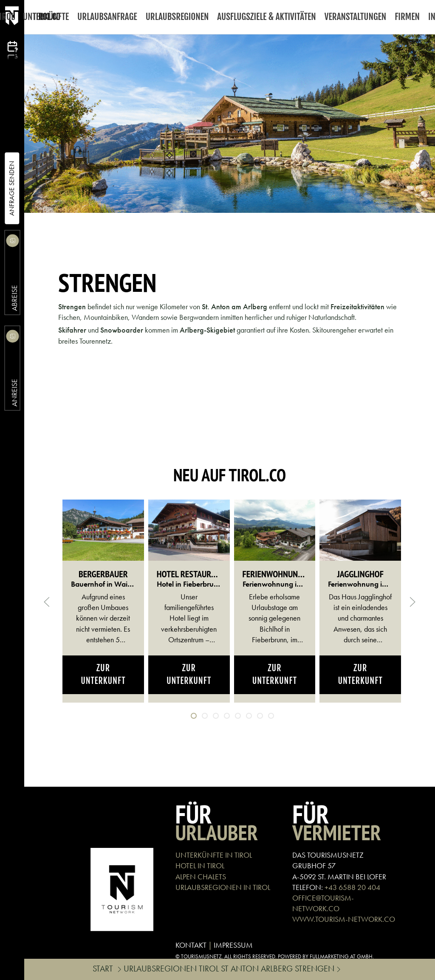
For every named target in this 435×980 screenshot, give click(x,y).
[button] (47, 602)
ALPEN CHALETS (201, 877)
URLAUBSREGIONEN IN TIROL (223, 887)
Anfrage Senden (12, 188)
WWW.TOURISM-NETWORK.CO (344, 919)
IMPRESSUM (233, 945)
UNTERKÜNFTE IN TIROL (214, 855)
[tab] (194, 716)
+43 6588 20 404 (352, 887)
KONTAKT (191, 945)
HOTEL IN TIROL (200, 866)
